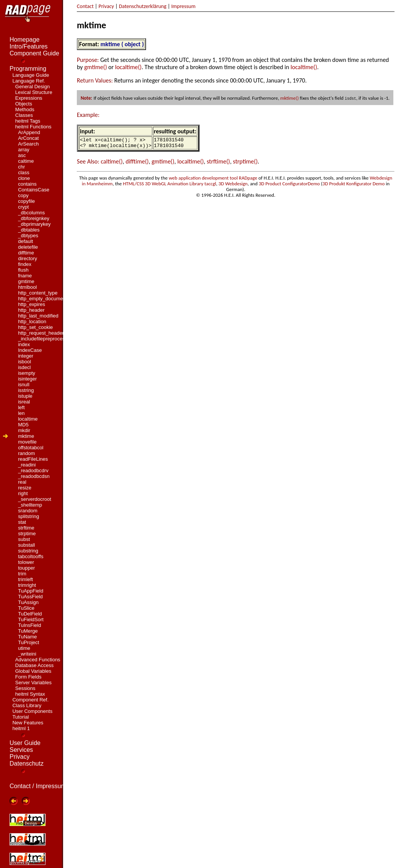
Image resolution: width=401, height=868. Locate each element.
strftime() (218, 164)
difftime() (137, 164)
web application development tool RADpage (213, 180)
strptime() (245, 164)
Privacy (106, 6)
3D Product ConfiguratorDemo (289, 186)
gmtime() (96, 67)
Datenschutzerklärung (143, 6)
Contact (85, 6)
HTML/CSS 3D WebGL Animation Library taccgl (170, 186)
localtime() (128, 67)
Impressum (183, 6)
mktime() (289, 98)
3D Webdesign (233, 186)
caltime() (111, 164)
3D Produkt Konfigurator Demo (354, 186)
